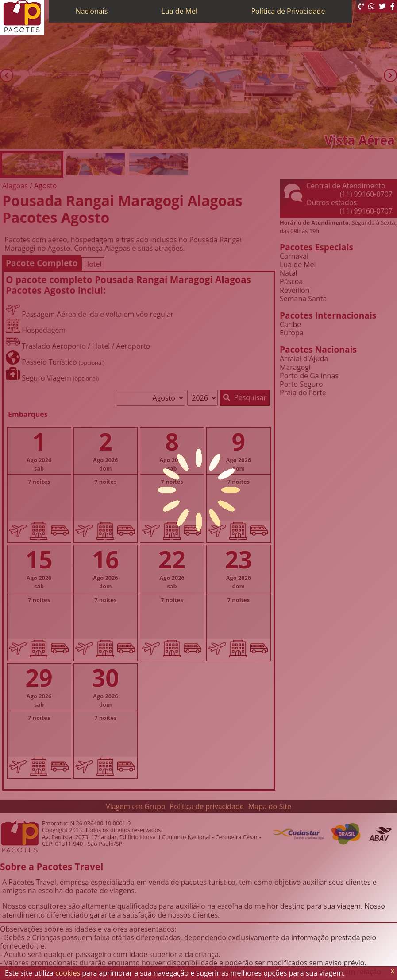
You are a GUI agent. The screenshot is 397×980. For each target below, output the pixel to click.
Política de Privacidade (288, 11)
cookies (68, 973)
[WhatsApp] (371, 6)
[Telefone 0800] (361, 6)
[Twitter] (382, 6)
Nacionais (92, 11)
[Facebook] (393, 6)
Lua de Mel (180, 11)
